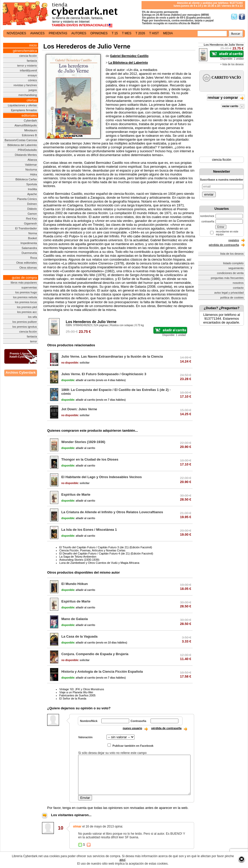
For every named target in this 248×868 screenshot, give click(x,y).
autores (79, 33)
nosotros (238, 283)
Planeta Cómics (27, 199)
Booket (32, 238)
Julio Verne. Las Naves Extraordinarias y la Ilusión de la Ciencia (112, 356)
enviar (209, 194)
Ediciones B (29, 135)
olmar (77, 826)
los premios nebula (25, 297)
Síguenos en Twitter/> (234, 17)
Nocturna (31, 170)
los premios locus (26, 302)
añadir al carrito (78, 380)
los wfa (32, 317)
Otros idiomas (28, 268)
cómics (32, 80)
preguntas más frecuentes (227, 278)
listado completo (234, 263)
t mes (127, 33)
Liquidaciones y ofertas (23, 105)
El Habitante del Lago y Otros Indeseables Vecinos (102, 477)
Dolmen (32, 204)
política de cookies (232, 298)
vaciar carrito (233, 107)
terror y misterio (27, 66)
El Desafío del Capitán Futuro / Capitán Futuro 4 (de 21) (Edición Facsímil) (106, 553)
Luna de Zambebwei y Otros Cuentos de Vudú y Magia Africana (99, 563)
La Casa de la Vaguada (79, 636)
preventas (58, 33)
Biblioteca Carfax (26, 179)
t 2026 (140, 33)
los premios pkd (27, 307)
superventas (29, 287)
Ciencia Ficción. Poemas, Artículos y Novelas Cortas (92, 550)
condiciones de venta (230, 273)
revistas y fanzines (25, 85)
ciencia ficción (28, 56)
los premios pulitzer (25, 322)
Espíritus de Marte (76, 495)
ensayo (32, 75)
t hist (154, 33)
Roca (34, 258)
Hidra (34, 174)
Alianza (32, 160)
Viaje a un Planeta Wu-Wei (76, 692)
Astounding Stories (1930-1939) (79, 560)
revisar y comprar (226, 98)
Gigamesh (30, 223)
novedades (16, 33)
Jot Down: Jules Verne (79, 409)
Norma (33, 233)
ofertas (32, 100)
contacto (238, 288)
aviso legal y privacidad (229, 293)
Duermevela (29, 253)
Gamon (32, 214)
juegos (33, 90)
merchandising (28, 95)
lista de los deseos (232, 254)
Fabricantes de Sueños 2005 (77, 695)
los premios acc (27, 312)
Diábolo (32, 209)
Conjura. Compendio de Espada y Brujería (95, 654)
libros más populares (24, 283)
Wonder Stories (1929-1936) (83, 442)
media (168, 33)
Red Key (31, 219)
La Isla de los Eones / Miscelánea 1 (89, 530)
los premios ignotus (25, 327)
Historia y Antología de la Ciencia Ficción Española (102, 672)
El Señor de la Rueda (73, 698)
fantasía (32, 61)
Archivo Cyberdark (21, 372)
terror (34, 341)
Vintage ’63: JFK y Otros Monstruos (82, 689)
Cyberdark (30, 120)
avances (37, 33)
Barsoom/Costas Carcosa (21, 140)
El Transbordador (26, 228)
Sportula (32, 184)
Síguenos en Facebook (242, 17)
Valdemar (31, 165)
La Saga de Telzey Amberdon (78, 557)
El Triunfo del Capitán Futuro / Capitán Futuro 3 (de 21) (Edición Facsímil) (106, 547)
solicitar (75, 363)
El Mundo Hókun (75, 584)
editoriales (29, 115)
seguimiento (236, 268)
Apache (32, 194)
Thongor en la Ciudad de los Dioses (90, 459)
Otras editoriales (27, 263)
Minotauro (31, 130)
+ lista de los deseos (232, 64)
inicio (33, 45)
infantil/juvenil (28, 70)
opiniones (99, 33)
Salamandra (29, 248)
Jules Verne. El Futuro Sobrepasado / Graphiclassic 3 (104, 374)
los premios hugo (26, 292)
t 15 (115, 33)
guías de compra (24, 278)
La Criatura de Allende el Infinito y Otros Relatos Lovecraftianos (112, 512)
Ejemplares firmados (24, 110)
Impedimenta (29, 243)
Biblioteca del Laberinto (22, 145)
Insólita (32, 189)
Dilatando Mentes (26, 155)
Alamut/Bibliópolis (26, 125)
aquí (122, 860)
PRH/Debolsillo (27, 150)
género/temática (25, 51)
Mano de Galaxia (75, 619)
